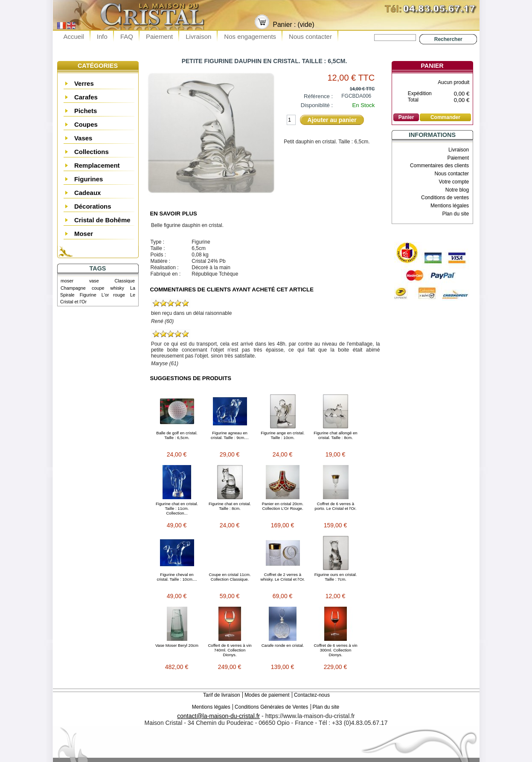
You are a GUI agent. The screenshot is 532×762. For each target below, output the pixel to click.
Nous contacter (310, 36)
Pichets (86, 111)
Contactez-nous (312, 695)
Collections (92, 152)
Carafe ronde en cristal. (283, 645)
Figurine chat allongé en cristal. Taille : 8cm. (335, 435)
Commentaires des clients (439, 166)
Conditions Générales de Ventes (271, 707)
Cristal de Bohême (102, 220)
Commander (445, 117)
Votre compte (454, 182)
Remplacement (97, 165)
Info (102, 36)
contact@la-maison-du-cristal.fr (218, 716)
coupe (98, 288)
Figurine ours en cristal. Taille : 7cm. (336, 577)
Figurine (88, 295)
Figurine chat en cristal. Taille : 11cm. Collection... (177, 508)
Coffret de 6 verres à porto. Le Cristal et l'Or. (336, 506)
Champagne (73, 288)
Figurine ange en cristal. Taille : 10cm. (282, 435)
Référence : (318, 96)
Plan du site (455, 214)
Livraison (198, 36)
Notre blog (457, 190)
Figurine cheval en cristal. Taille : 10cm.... (177, 577)
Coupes (86, 124)
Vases (83, 138)
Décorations (93, 206)
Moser (84, 234)
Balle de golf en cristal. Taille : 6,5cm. (177, 435)
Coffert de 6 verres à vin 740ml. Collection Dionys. (230, 650)
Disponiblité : (317, 105)
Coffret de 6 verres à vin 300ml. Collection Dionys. (335, 650)
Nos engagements (250, 36)
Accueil (74, 36)
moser (67, 281)
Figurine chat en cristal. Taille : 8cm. (230, 506)
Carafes (86, 97)
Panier (432, 66)
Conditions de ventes (445, 198)
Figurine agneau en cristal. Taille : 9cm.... (230, 435)
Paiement (159, 36)
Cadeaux (88, 193)
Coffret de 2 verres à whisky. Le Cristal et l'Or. (282, 577)
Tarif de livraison (222, 695)
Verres (84, 83)
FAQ (127, 36)
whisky (117, 288)
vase (94, 281)
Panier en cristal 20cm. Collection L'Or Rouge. (283, 506)
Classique (125, 281)
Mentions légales (450, 206)
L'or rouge (113, 295)
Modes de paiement (267, 695)
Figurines (89, 179)
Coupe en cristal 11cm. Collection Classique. (230, 577)
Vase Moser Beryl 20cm (177, 645)
